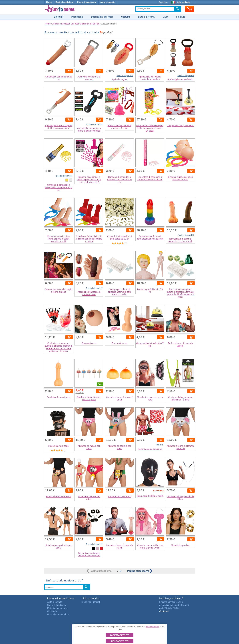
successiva (140, 571)
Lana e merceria (146, 17)
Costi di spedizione (65, 2)
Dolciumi (59, 17)
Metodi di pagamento (57, 608)
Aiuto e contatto (108, 2)
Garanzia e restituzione (58, 614)
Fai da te (181, 17)
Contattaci (164, 611)
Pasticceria (77, 17)
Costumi (125, 17)
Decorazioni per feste (102, 17)
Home (49, 2)
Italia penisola (181, 2)
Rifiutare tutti (119, 641)
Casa (165, 17)
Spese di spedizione (57, 605)
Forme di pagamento (87, 2)
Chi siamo (52, 611)
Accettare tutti (119, 635)
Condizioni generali (91, 602)
